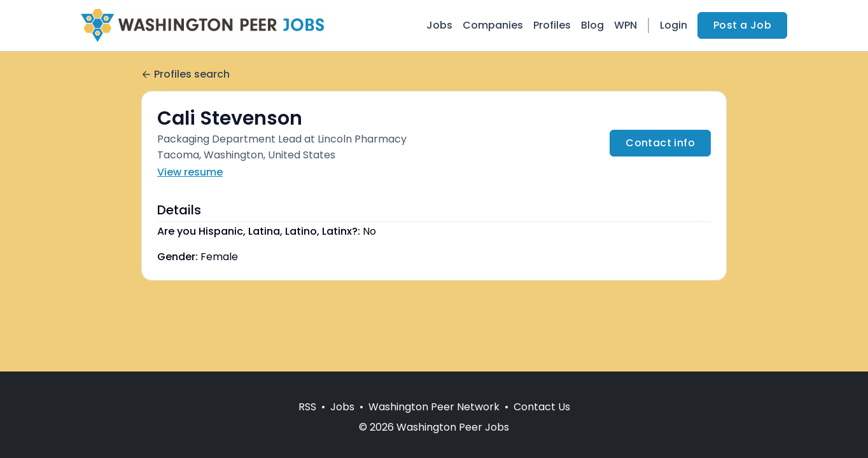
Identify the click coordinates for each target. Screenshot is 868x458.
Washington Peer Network (434, 407)
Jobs (439, 25)
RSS (307, 407)
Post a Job (742, 25)
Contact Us (542, 407)
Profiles (552, 25)
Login (674, 25)
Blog (592, 25)
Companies (493, 25)
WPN (626, 25)
